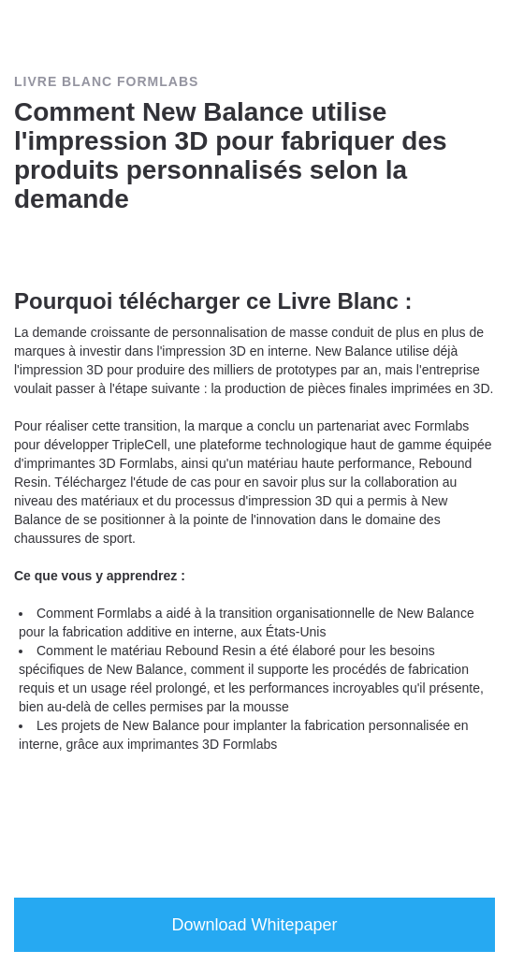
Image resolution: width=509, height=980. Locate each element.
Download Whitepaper (254, 925)
